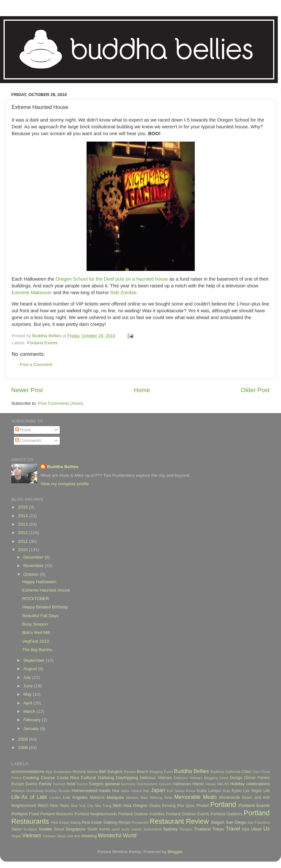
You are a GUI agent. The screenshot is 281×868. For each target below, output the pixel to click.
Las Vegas (253, 791)
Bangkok (115, 772)
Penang (169, 806)
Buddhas (218, 772)
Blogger (175, 852)
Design (236, 778)
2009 (24, 739)
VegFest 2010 (36, 641)
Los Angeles (75, 797)
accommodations (28, 772)
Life (266, 791)
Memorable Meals (196, 797)
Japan (158, 790)
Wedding (89, 836)
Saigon (218, 822)
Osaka (155, 806)
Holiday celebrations (250, 784)
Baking (92, 772)
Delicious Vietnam (156, 778)
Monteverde (230, 798)
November (34, 566)
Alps (49, 772)
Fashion (59, 784)
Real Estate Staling (66, 822)
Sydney (170, 829)
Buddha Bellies (63, 467)
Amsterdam (62, 772)
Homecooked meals (91, 791)
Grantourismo (147, 784)
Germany (128, 784)
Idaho (125, 791)
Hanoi (198, 784)
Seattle (45, 829)
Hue (116, 791)
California (233, 772)
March (30, 711)
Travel (233, 829)
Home (142, 390)
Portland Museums (57, 814)
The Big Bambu (37, 650)
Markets (132, 798)
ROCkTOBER (36, 599)
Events (31, 784)
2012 (24, 533)
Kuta (226, 791)
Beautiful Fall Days (41, 616)
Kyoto (237, 791)
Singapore (76, 829)
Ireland (136, 791)
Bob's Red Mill (36, 632)
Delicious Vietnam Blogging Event (201, 778)
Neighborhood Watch (30, 806)
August (31, 669)
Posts (23, 430)
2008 (24, 748)
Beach (142, 772)
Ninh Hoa (122, 805)
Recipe (124, 822)
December (34, 557)
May (28, 694)
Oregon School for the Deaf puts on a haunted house (112, 279)
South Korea (98, 829)
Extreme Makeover (32, 293)
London (55, 798)
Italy (146, 791)
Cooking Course (39, 778)
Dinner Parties (257, 778)
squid (116, 829)
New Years (60, 806)
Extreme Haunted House (46, 590)
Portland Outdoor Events (188, 814)
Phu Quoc (186, 806)
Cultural (89, 778)
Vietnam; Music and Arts (61, 836)
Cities (246, 772)
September (35, 660)
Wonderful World (117, 835)
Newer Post (27, 390)
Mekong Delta (161, 798)
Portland (223, 804)
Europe (18, 784)
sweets (137, 829)
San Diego (236, 822)
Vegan (16, 836)
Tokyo (218, 829)
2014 (24, 516)
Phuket (203, 806)
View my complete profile (65, 484)
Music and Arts (256, 798)
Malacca (97, 798)
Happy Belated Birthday (45, 607)
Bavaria (130, 772)
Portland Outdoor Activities (141, 814)
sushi (125, 829)
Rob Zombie (123, 293)
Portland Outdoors (227, 814)
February (33, 720)
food (71, 784)
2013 (24, 524)
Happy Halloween (39, 582)
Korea (191, 791)
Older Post (255, 390)
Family (45, 784)
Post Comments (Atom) (61, 403)
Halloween (182, 784)
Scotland (30, 829)
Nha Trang (103, 806)
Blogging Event (161, 772)
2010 (24, 550)
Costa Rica (68, 778)
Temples (186, 829)
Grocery (165, 784)
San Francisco (259, 822)
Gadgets (96, 784)
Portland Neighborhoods (95, 814)
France (82, 784)
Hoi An (223, 784)
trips (246, 829)
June (29, 686)
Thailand (202, 829)
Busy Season (35, 624)
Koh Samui (176, 791)
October (32, 574)
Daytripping (127, 778)
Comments (28, 440)
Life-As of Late (29, 797)
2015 (24, 507)
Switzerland (152, 829)
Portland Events (42, 343)
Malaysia (115, 797)
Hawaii (210, 784)
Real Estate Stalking (99, 822)
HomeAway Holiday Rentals (48, 791)
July (28, 677)
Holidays (18, 791)
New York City (82, 806)
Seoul (59, 829)
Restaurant (140, 822)
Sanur (16, 829)
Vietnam (32, 835)
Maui (144, 798)
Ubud (256, 829)
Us (266, 829)
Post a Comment (36, 364)
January (32, 729)
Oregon (140, 805)
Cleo (256, 772)
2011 (24, 541)
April (28, 703)
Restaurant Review (179, 821)
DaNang (106, 778)
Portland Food (25, 814)
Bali (103, 772)
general (112, 784)
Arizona (79, 772)
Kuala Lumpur (209, 791)
